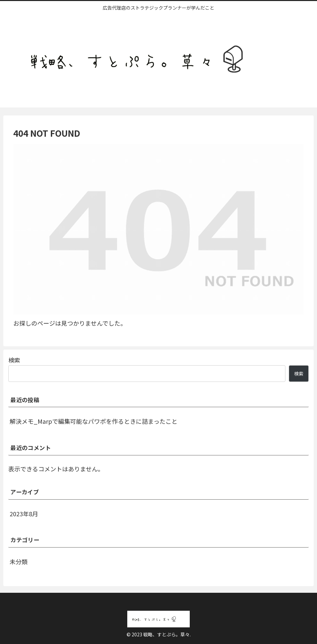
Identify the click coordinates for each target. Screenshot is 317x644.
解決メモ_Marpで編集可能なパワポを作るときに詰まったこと (94, 421)
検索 (14, 360)
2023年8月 (24, 514)
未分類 (19, 562)
